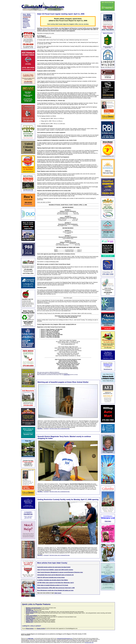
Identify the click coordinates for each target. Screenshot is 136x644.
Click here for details (28, 83)
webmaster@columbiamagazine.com (65, 638)
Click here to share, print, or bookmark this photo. (60, 429)
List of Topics (26, 23)
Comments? (46, 429)
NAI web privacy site (89, 642)
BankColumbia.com (108, 47)
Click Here (108, 521)
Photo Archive (26, 25)
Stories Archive (27, 26)
